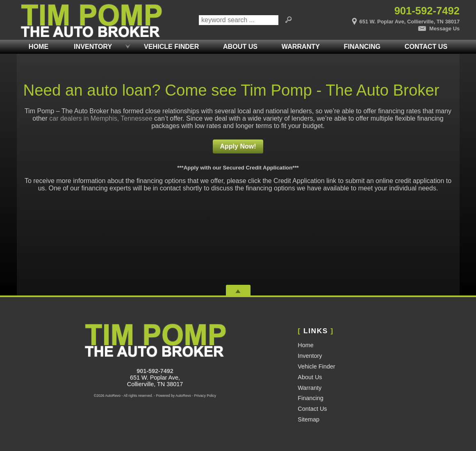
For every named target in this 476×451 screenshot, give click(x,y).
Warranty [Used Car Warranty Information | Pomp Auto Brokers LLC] (301, 46)
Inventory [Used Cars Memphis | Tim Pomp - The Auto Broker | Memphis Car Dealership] (93, 46)
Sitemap (309, 419)
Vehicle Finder (316, 366)
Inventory (310, 356)
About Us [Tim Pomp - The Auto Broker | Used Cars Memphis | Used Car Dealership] (240, 46)
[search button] (288, 20)
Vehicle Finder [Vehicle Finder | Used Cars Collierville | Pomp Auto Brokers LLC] (171, 46)
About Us (310, 377)
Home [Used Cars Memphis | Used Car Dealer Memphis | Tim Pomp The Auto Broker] (39, 46)
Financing (310, 398)
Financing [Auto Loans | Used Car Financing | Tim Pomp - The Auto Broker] (362, 46)
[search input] (239, 20)
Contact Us (312, 409)
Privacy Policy (205, 396)
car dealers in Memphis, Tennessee (101, 118)
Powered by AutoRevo (173, 396)
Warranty (310, 388)
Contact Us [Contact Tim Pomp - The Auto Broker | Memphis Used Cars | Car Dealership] (426, 46)
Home (305, 345)
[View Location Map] (386, 19)
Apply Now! (238, 146)
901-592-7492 (155, 371)
